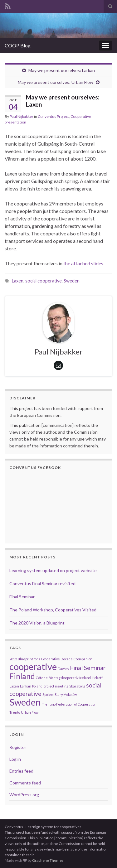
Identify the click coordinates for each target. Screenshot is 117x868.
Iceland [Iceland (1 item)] (85, 678)
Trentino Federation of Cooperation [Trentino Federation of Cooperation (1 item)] (69, 704)
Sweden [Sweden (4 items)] (25, 702)
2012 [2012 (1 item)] (13, 659)
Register (18, 747)
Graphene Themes (48, 860)
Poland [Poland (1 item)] (37, 686)
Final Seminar (22, 597)
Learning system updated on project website (53, 570)
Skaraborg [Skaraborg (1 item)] (77, 686)
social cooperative (44, 281)
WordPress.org (24, 795)
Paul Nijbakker (22, 116)
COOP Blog (18, 45)
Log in (15, 759)
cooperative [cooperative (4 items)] (33, 666)
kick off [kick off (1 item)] (97, 678)
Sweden (72, 281)
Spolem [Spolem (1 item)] (48, 694)
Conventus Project (53, 116)
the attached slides (83, 263)
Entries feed (21, 771)
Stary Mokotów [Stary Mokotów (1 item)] (66, 694)
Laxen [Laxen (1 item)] (14, 686)
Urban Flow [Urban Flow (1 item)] (30, 712)
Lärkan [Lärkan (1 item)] (26, 686)
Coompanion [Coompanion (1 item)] (83, 659)
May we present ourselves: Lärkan (62, 70)
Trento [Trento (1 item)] (15, 712)
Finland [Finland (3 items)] (22, 676)
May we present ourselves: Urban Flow (56, 82)
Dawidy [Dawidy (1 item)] (63, 669)
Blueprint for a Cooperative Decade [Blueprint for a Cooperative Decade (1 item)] (45, 659)
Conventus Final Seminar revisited (42, 583)
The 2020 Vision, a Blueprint (37, 623)
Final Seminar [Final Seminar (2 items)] (88, 668)
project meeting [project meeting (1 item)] (56, 686)
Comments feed (25, 783)
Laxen (18, 281)
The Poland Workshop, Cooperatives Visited (53, 610)
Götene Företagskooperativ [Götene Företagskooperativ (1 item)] (57, 678)
